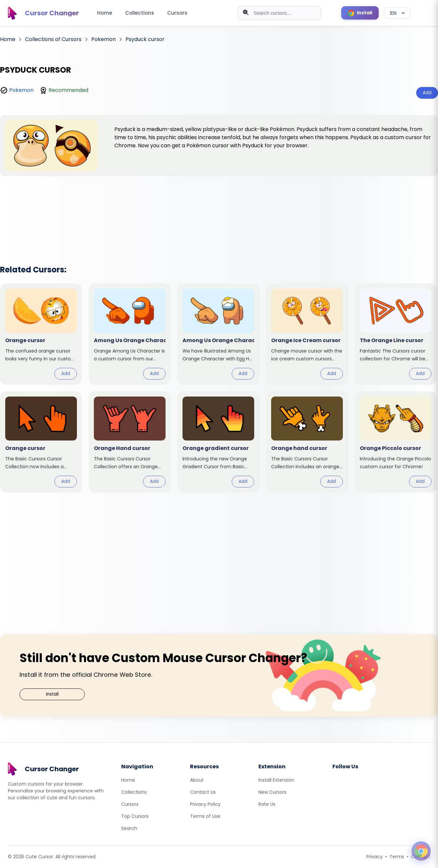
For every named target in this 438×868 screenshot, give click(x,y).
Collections (140, 13)
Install (52, 694)
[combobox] (279, 13)
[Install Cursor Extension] (360, 13)
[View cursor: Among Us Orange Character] (130, 334)
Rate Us (267, 804)
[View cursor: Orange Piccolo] (396, 442)
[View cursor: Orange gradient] (218, 442)
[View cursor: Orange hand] (307, 442)
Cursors (177, 13)
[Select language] (397, 13)
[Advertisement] (219, 212)
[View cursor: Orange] (41, 334)
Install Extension (276, 780)
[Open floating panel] (421, 851)
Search (129, 828)
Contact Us (203, 792)
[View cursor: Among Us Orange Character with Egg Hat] (218, 334)
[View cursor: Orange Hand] (130, 442)
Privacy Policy (205, 804)
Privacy (374, 857)
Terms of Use (205, 816)
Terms (397, 857)
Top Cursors (135, 816)
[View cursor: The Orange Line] (396, 334)
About (197, 780)
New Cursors (272, 792)
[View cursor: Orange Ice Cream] (307, 334)
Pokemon (21, 90)
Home (105, 13)
